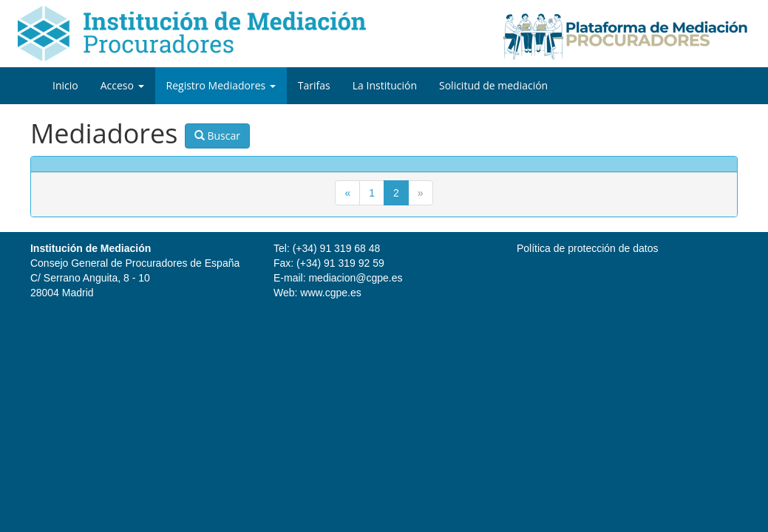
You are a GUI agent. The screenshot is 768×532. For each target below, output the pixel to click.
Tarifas (314, 85)
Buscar (217, 136)
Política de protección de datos (587, 248)
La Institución (385, 85)
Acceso (122, 85)
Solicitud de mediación (493, 85)
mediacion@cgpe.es (355, 278)
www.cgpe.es (330, 293)
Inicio (65, 85)
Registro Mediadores (221, 85)
